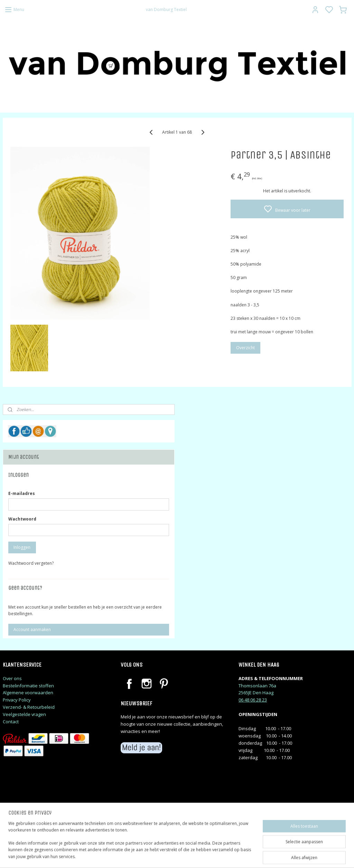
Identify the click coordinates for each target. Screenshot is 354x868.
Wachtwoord (22, 519)
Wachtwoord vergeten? (31, 563)
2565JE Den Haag (256, 693)
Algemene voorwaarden (28, 693)
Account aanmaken (32, 629)
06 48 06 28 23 (253, 700)
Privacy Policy (17, 700)
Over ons (12, 678)
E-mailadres (22, 493)
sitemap (207, 855)
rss (221, 855)
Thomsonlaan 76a (257, 686)
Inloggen (22, 547)
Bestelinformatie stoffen (28, 686)
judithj (16, 830)
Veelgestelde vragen (24, 714)
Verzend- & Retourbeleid (29, 707)
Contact (11, 722)
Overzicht (245, 348)
